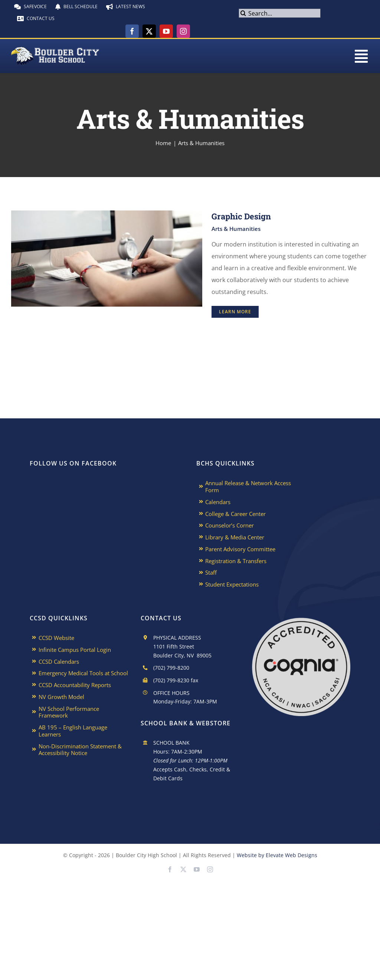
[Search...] (280, 13)
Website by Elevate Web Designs (277, 855)
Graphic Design (241, 216)
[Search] (243, 13)
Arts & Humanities (236, 229)
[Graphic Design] (107, 216)
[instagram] (183, 31)
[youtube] (166, 31)
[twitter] (149, 31)
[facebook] (132, 31)
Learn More (235, 312)
